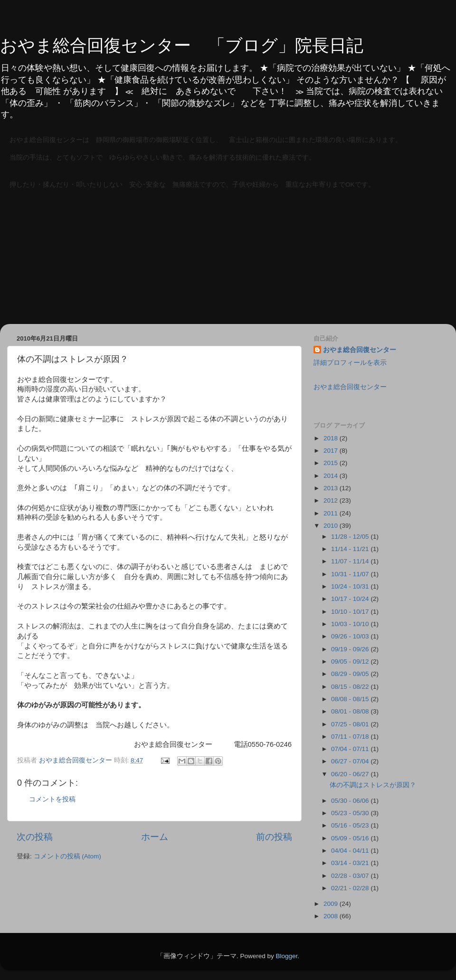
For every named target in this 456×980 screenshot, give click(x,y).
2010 (332, 526)
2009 (332, 904)
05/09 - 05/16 (351, 838)
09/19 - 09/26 (351, 649)
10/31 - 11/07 (351, 574)
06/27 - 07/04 (351, 761)
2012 (332, 500)
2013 (332, 488)
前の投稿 (274, 837)
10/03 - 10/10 (351, 624)
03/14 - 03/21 (351, 863)
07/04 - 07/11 (351, 749)
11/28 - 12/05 (351, 537)
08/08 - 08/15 (351, 699)
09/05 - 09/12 (351, 661)
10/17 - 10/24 (351, 599)
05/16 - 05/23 (351, 825)
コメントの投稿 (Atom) (67, 856)
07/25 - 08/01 (351, 724)
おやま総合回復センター (360, 350)
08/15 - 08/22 (351, 687)
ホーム (155, 837)
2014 (332, 476)
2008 (332, 916)
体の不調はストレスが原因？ (373, 785)
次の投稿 (35, 837)
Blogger (286, 956)
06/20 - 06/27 (351, 774)
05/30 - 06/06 (351, 801)
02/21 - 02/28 (351, 888)
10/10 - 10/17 (351, 612)
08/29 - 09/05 (351, 674)
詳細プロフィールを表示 (350, 363)
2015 (332, 463)
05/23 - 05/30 (351, 813)
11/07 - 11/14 (351, 561)
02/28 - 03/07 (351, 876)
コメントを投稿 (52, 799)
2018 (332, 438)
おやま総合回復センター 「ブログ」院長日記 (182, 45)
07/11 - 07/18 (351, 737)
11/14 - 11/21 (351, 549)
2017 (332, 451)
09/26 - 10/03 (351, 636)
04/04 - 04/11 (351, 851)
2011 (332, 513)
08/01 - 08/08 (351, 711)
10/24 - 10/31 (351, 586)
